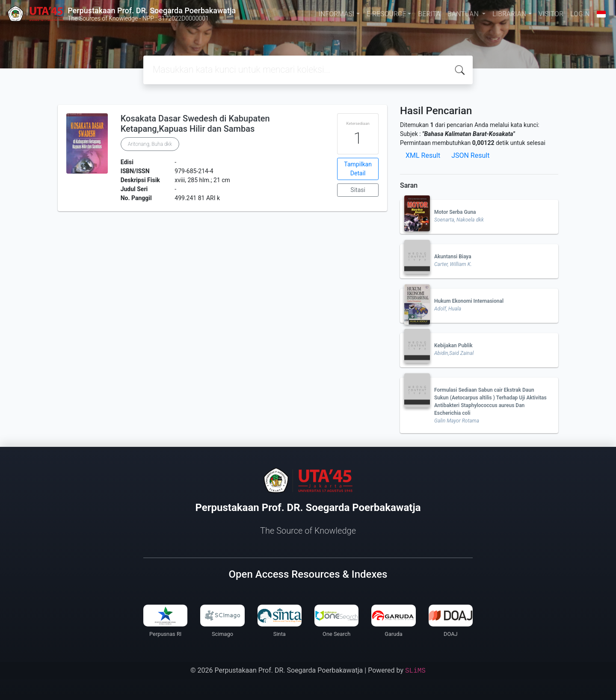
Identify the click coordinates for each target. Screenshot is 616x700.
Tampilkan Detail (358, 169)
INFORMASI (337, 14)
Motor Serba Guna (455, 212)
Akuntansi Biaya (453, 257)
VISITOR (551, 14)
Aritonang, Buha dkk (150, 144)
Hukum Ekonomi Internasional (469, 301)
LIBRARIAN (509, 14)
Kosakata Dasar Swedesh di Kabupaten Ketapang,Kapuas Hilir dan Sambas (195, 124)
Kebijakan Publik (453, 346)
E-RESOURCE (386, 14)
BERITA (429, 14)
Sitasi (358, 190)
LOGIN (580, 14)
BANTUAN (464, 14)
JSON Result (470, 155)
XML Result (423, 155)
